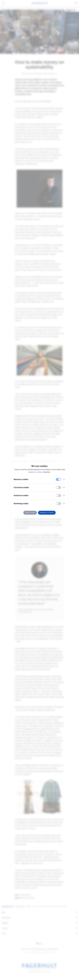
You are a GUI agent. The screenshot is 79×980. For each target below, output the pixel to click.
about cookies (37, 472)
